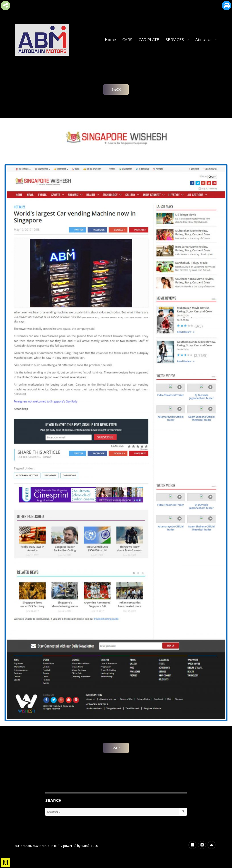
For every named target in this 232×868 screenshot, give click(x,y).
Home (110, 40)
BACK (116, 90)
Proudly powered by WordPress (74, 846)
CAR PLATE (149, 40)
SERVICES (175, 40)
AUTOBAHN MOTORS (31, 846)
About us (204, 40)
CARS (127, 40)
